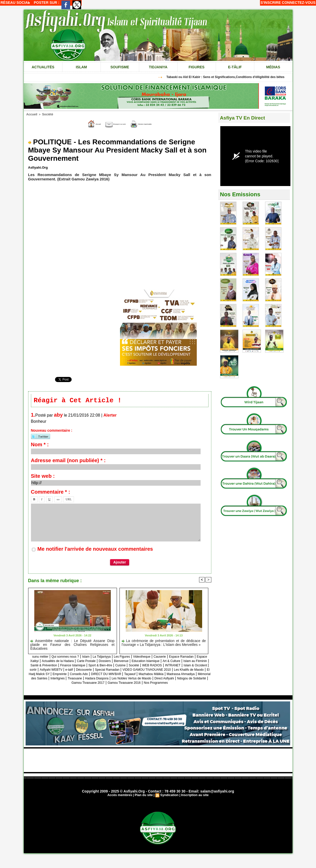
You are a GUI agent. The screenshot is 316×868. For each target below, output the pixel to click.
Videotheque (163, 657)
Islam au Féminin (89, 666)
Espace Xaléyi (65, 662)
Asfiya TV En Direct (246, 118)
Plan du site (144, 805)
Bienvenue (177, 662)
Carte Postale (135, 662)
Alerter (110, 416)
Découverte (44, 675)
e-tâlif (235, 67)
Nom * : (40, 446)
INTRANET (105, 670)
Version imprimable (154, 123)
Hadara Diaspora (151, 683)
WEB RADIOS (80, 670)
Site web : (43, 477)
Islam (81, 67)
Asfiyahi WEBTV (176, 670)
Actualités (43, 67)
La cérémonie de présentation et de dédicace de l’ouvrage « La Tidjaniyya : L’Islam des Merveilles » (164, 644)
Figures (197, 67)
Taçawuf (146, 679)
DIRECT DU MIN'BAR (118, 679)
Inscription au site (194, 805)
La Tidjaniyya (115, 657)
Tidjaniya (158, 67)
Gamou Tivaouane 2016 (177, 688)
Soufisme (120, 67)
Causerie (185, 657)
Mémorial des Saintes (73, 683)
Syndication (169, 805)
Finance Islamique (159, 666)
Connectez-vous (299, 3)
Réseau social (15, 3)
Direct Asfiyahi (58, 688)
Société (46, 114)
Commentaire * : (51, 493)
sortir (154, 670)
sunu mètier (41, 657)
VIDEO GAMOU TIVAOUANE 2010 (120, 675)
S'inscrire (271, 3)
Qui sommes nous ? (71, 657)
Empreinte (61, 679)
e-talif (197, 670)
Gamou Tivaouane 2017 (133, 688)
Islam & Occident (133, 670)
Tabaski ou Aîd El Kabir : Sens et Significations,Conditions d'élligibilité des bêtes (229, 77)
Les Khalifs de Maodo (171, 675)
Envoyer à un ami (109, 123)
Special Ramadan (72, 675)
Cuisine (42, 670)
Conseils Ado (84, 679)
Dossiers (157, 662)
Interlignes (104, 683)
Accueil (31, 114)
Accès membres (121, 805)
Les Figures (139, 657)
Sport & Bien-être (192, 666)
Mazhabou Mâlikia (172, 679)
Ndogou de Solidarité (92, 688)
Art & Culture (61, 666)
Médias (273, 67)
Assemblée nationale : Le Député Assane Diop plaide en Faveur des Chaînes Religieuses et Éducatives (73, 644)
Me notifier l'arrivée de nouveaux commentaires (95, 550)
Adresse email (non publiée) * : (68, 461)
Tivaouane (124, 683)
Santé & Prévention (123, 666)
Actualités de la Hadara (100, 662)
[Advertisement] (158, 770)
